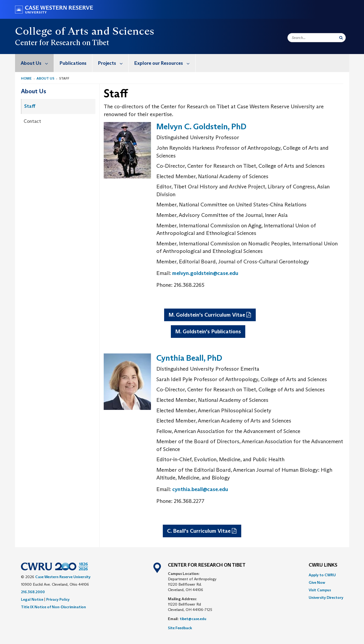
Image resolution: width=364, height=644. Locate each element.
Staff (30, 106)
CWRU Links (323, 565)
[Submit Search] (341, 38)
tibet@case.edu (193, 619)
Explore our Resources (165, 63)
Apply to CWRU (322, 575)
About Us (37, 63)
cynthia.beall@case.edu (200, 489)
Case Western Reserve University (63, 577)
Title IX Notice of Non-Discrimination (53, 607)
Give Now (317, 582)
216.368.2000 (33, 592)
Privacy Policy (58, 599)
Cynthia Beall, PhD (189, 358)
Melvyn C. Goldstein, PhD (201, 126)
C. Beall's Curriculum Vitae (199, 531)
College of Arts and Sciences (85, 31)
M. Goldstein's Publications (208, 331)
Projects (113, 63)
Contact (32, 121)
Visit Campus (320, 590)
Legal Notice (32, 599)
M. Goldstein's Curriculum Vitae (207, 315)
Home (26, 78)
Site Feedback (180, 628)
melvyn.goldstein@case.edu (205, 273)
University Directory (326, 598)
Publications (73, 63)
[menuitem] (35, 63)
